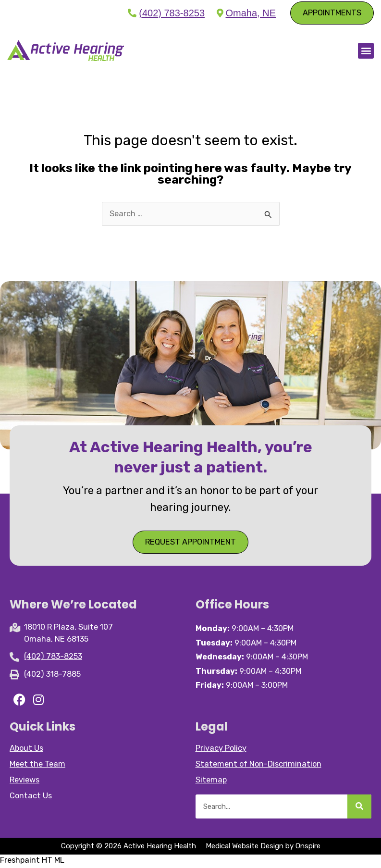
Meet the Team (37, 765)
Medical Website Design (245, 847)
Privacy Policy (221, 750)
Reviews (25, 781)
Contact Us (31, 797)
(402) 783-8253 (172, 13)
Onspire (308, 847)
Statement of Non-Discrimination (258, 765)
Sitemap (211, 781)
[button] (366, 51)
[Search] (359, 808)
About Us (26, 750)
